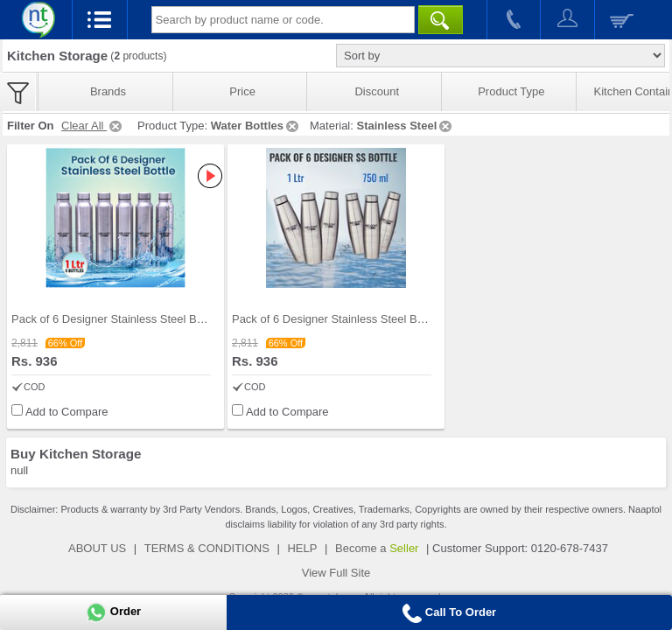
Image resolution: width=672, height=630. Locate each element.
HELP (302, 548)
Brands (108, 91)
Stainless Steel (405, 126)
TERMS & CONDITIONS (207, 548)
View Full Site (336, 573)
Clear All (93, 126)
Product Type (511, 91)
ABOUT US (97, 548)
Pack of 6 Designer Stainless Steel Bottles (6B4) (133, 319)
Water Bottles (256, 126)
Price (242, 91)
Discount (377, 91)
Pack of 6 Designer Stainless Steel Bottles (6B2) (353, 319)
